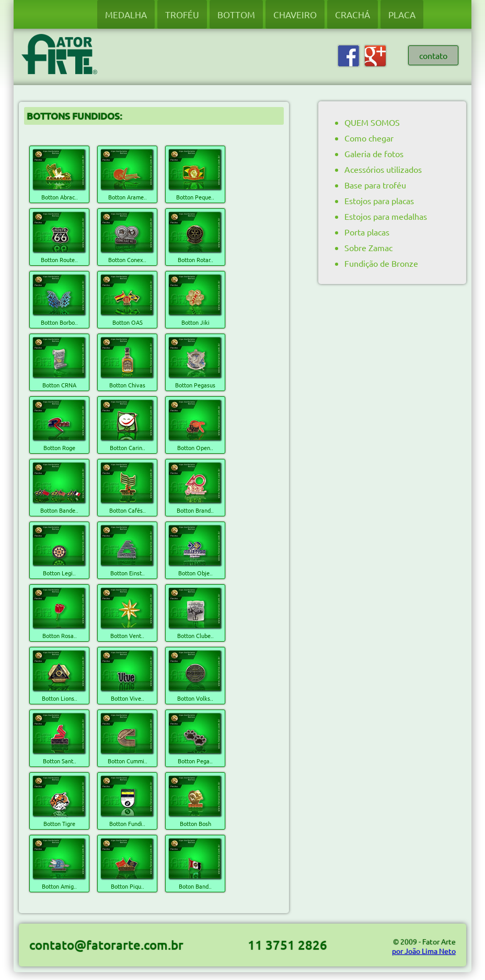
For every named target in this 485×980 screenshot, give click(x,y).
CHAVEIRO (295, 14)
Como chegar (369, 138)
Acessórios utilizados (383, 169)
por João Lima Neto (424, 951)
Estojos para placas (379, 200)
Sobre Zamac (368, 247)
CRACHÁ (353, 14)
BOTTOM (236, 14)
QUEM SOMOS (372, 122)
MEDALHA (126, 14)
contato (433, 55)
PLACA (402, 14)
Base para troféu (375, 185)
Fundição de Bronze (381, 263)
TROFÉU (182, 14)
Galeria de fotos (374, 154)
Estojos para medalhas (386, 216)
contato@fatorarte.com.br (106, 945)
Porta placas (367, 232)
